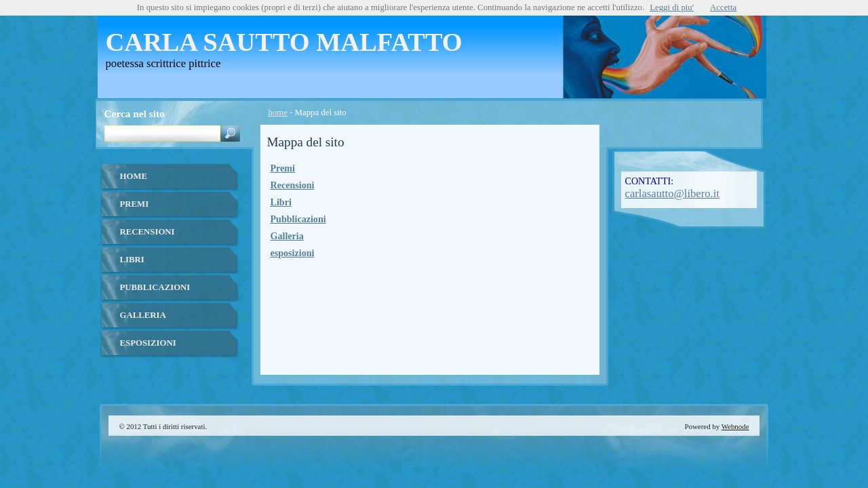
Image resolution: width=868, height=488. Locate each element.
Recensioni (293, 185)
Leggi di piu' (672, 7)
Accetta (723, 7)
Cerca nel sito (135, 114)
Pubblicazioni (298, 219)
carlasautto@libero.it (673, 194)
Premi (283, 168)
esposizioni (293, 253)
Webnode (735, 426)
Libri (281, 202)
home (278, 113)
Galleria (287, 236)
